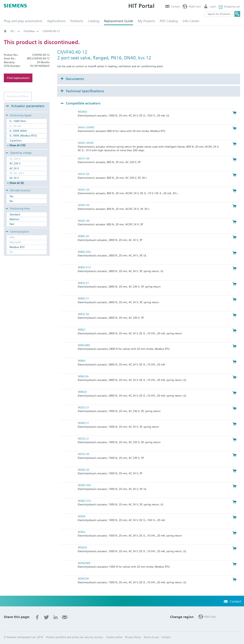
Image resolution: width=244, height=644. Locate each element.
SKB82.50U (84, 252)
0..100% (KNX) (18, 131)
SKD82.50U (84, 485)
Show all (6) (17, 183)
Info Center (191, 21)
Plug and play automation (23, 21)
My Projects (146, 21)
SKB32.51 (83, 283)
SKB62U (82, 392)
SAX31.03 (84, 174)
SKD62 (82, 532)
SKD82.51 (83, 423)
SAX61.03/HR (86, 143)
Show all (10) (17, 145)
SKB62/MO (84, 345)
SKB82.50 (83, 236)
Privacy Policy (133, 637)
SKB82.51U (84, 267)
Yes (11, 196)
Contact (175, 6)
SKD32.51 (83, 407)
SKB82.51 (83, 298)
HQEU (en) (195, 6)
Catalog (94, 21)
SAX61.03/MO (86, 127)
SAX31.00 (84, 158)
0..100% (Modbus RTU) (23, 136)
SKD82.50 (83, 470)
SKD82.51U (84, 501)
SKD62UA (83, 579)
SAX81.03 (84, 205)
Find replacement (18, 78)
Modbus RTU (17, 247)
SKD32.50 (83, 454)
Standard (15, 214)
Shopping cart (232, 6)
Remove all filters (18, 96)
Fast (12, 224)
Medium (14, 219)
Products (77, 21)
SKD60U (82, 112)
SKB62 (81, 330)
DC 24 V (14, 178)
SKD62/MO (84, 563)
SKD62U (82, 547)
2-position (16, 141)
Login (213, 6)
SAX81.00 (84, 221)
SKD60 (82, 516)
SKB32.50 (83, 314)
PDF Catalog (169, 21)
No (11, 201)
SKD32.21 (83, 439)
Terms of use (151, 637)
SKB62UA (83, 376)
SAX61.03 (84, 190)
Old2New (41, 31)
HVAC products (19, 31)
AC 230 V (15, 163)
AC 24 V (14, 168)
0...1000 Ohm (18, 121)
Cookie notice (114, 637)
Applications (56, 21)
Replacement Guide (119, 21)
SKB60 (81, 361)
